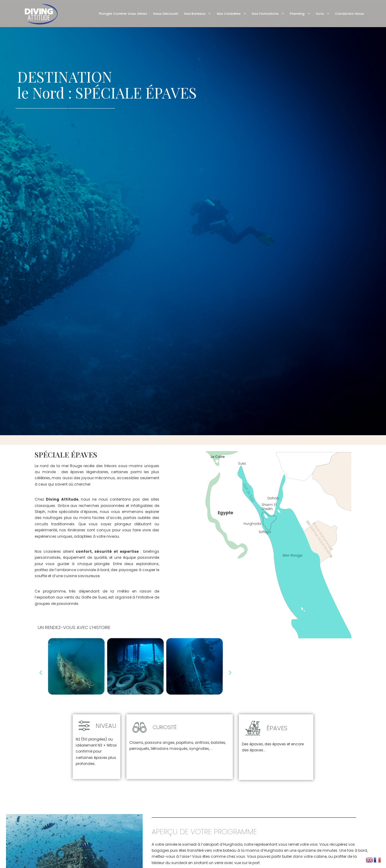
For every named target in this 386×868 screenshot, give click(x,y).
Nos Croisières (231, 14)
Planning (300, 14)
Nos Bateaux (198, 14)
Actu (322, 14)
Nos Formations (268, 14)
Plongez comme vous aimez (123, 14)
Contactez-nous (349, 14)
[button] (41, 673)
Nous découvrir (166, 14)
